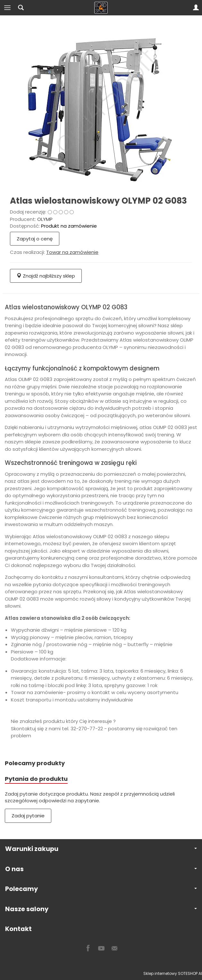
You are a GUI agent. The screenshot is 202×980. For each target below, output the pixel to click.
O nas (101, 869)
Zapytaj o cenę (35, 239)
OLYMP (45, 219)
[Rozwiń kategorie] (7, 8)
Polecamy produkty (35, 763)
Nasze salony (101, 909)
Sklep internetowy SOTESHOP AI (173, 973)
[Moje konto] (196, 8)
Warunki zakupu (101, 849)
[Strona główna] (101, 8)
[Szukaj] (21, 8)
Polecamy (101, 889)
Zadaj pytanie (28, 816)
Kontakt (18, 929)
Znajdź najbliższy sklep (46, 276)
